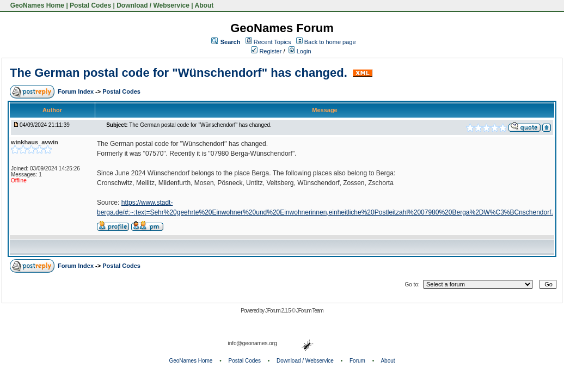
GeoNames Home (36, 5)
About (204, 5)
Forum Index (76, 91)
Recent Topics (272, 42)
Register (266, 51)
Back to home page (330, 42)
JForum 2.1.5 (278, 311)
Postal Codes (90, 5)
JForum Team (310, 311)
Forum (357, 361)
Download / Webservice (153, 5)
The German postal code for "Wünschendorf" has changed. (180, 73)
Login (300, 51)
